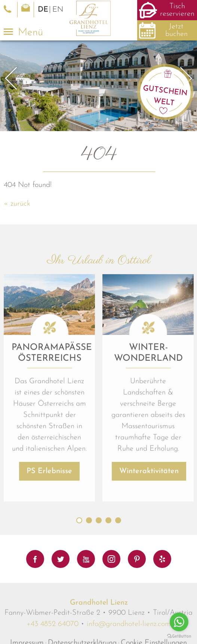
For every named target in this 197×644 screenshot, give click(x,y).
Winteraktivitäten (149, 552)
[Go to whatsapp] (179, 622)
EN (58, 10)
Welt (164, 102)
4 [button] (108, 601)
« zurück (17, 204)
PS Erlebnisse (49, 552)
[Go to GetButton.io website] (179, 636)
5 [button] (118, 601)
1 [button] (79, 601)
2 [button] (89, 601)
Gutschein (165, 91)
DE (43, 10)
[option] (98, 86)
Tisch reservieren (177, 10)
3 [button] (99, 601)
